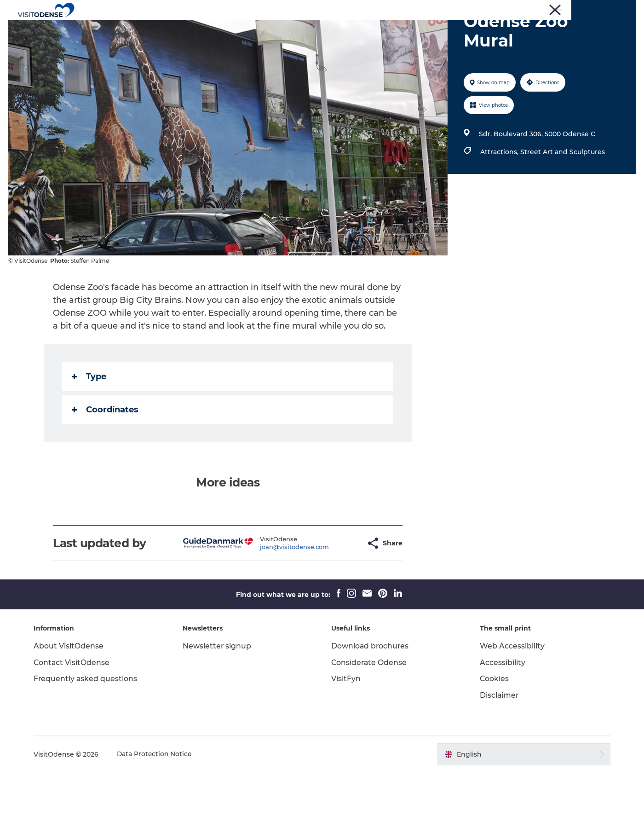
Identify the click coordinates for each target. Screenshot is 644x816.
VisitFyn (346, 722)
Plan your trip (361, 30)
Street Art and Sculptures (562, 196)
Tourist (483, 9)
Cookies (493, 722)
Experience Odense (242, 30)
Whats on (307, 30)
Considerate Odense (370, 706)
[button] (336, 587)
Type (89, 420)
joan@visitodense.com (272, 590)
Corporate (539, 9)
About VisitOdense (72, 690)
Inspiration (417, 30)
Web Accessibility (511, 690)
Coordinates (106, 453)
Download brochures (371, 690)
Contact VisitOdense (75, 706)
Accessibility (501, 706)
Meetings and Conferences (598, 9)
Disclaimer (498, 739)
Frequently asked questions (89, 722)
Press (509, 9)
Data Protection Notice (158, 798)
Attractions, (500, 196)
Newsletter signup (218, 690)
